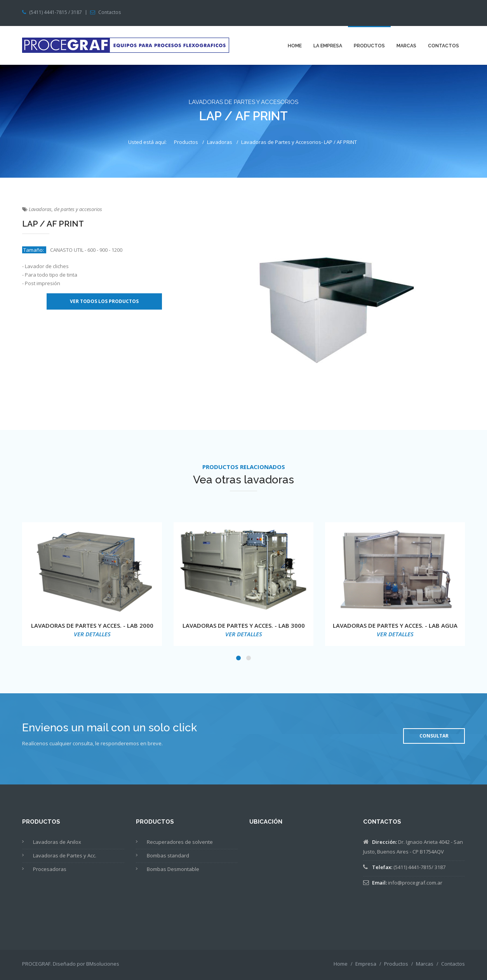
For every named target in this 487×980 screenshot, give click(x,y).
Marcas (406, 46)
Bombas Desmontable (173, 869)
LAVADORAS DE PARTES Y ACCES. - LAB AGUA (395, 625)
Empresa (366, 964)
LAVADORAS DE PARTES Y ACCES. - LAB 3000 (244, 625)
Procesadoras (50, 869)
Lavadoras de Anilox (57, 842)
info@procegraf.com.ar (415, 883)
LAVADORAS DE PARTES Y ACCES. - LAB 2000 (92, 625)
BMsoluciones (103, 964)
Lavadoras (220, 142)
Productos (369, 46)
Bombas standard (168, 855)
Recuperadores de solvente (180, 842)
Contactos (110, 12)
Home (295, 46)
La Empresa (328, 46)
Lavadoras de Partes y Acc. (65, 855)
